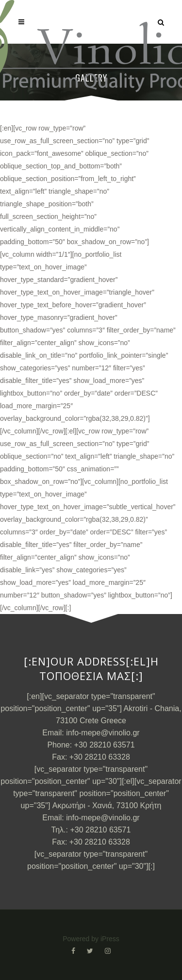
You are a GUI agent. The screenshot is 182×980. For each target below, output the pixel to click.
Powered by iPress (91, 939)
